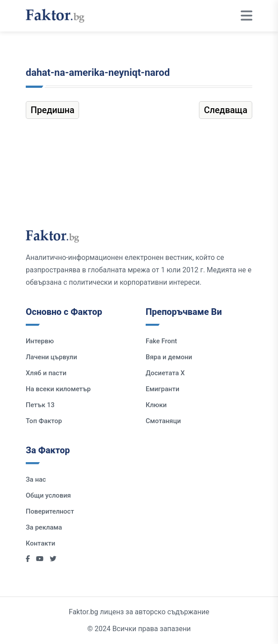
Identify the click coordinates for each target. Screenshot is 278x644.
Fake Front (161, 341)
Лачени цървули (52, 357)
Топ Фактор (44, 421)
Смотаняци (163, 421)
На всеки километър (58, 389)
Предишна (52, 110)
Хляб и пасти (46, 373)
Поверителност (50, 511)
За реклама (44, 527)
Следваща (226, 110)
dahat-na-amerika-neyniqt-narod (98, 73)
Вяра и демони (169, 357)
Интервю (40, 341)
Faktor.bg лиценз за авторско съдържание (139, 612)
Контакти (40, 543)
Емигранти (163, 389)
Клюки (156, 405)
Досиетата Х (165, 373)
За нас (36, 479)
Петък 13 (40, 405)
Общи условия (48, 495)
